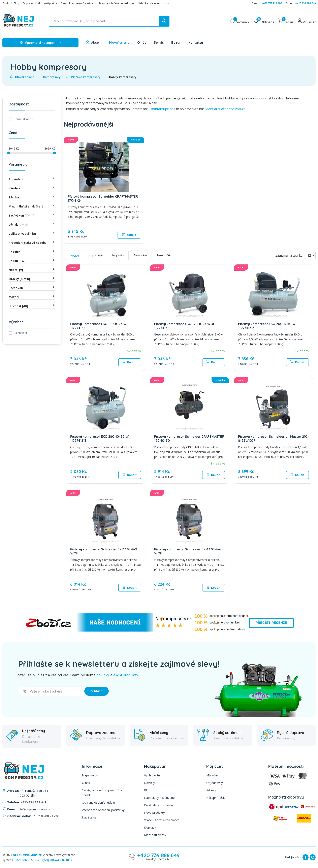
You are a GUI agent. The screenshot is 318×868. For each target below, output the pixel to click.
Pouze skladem (24, 119)
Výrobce (32, 188)
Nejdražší (118, 255)
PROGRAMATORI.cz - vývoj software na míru (43, 859)
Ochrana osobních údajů (98, 802)
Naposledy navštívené (159, 797)
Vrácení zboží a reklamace (162, 820)
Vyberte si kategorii (40, 43)
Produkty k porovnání (159, 805)
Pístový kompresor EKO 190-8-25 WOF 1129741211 (185, 326)
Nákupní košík (215, 797)
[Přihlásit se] (51, 691)
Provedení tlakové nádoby (32, 242)
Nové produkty (154, 812)
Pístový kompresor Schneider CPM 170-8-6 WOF (188, 551)
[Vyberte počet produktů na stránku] (310, 255)
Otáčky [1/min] (32, 279)
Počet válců (32, 288)
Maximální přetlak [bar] (32, 206)
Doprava (28, 3)
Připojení (32, 251)
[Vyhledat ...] (109, 21)
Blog (16, 3)
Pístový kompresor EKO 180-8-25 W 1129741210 (98, 326)
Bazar (176, 42)
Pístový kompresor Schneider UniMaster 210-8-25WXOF (273, 438)
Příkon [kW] (32, 261)
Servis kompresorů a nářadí (78, 3)
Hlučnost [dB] (32, 306)
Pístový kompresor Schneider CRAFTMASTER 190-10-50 (189, 438)
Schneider (20, 333)
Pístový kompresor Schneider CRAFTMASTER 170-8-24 (103, 198)
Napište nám (91, 817)
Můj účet (212, 775)
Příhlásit (97, 691)
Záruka (32, 197)
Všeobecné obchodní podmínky (103, 810)
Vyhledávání (152, 775)
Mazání (32, 297)
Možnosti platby (47, 3)
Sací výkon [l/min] (32, 215)
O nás (6, 3)
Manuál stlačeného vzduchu (117, 3)
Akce (95, 42)
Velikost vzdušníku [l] (32, 233)
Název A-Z (141, 255)
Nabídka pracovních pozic (154, 3)
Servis (159, 42)
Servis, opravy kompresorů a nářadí (102, 792)
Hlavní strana (119, 42)
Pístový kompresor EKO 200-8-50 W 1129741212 (267, 326)
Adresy (211, 790)
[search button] (164, 21)
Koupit (129, 235)
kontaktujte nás (163, 109)
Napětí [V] (32, 270)
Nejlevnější (96, 255)
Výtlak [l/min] (32, 224)
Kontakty (196, 42)
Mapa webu (90, 775)
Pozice (75, 255)
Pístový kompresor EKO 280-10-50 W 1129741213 (100, 438)
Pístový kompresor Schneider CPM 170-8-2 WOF (104, 551)
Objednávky (215, 782)
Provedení (32, 179)
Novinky (150, 782)
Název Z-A (164, 255)
